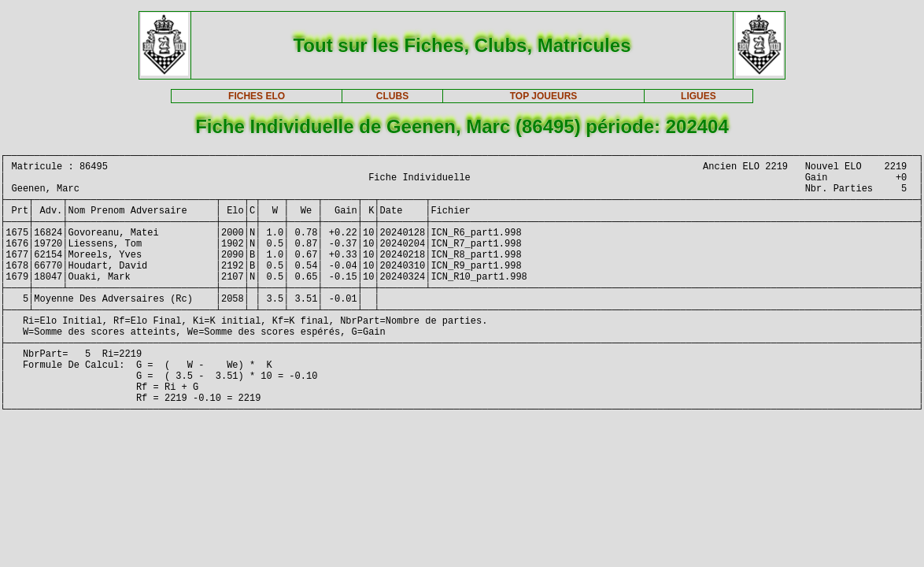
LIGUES (699, 96)
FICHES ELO (257, 96)
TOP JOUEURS (544, 96)
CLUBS (392, 96)
